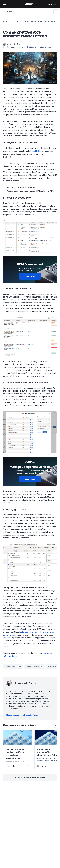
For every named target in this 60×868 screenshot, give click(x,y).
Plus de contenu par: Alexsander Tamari (22, 715)
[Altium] (30, 4)
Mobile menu (5, 4)
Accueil (6, 21)
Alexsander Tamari (15, 44)
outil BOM (37, 151)
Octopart (9, 12)
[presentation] (55, 726)
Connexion (52, 4)
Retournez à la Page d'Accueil (32, 778)
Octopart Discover (33, 666)
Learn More (30, 276)
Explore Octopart (11, 666)
